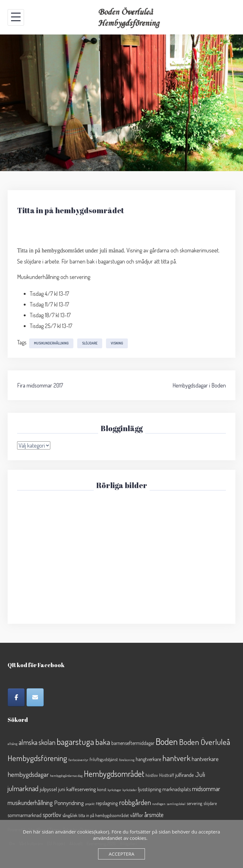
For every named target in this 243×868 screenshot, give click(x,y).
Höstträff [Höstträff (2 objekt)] (167, 775)
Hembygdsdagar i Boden (199, 385)
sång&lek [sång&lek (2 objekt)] (70, 815)
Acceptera (121, 854)
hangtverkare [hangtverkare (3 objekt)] (148, 759)
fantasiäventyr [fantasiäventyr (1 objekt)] (78, 760)
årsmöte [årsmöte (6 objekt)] (154, 815)
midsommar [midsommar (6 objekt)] (206, 789)
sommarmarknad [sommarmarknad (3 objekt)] (25, 815)
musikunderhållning (51, 343)
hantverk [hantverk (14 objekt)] (176, 758)
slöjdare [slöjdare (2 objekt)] (210, 803)
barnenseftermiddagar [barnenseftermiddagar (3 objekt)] (133, 743)
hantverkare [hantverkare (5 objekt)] (205, 759)
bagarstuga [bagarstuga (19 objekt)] (75, 741)
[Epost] (35, 697)
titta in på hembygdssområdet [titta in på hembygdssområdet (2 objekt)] (104, 815)
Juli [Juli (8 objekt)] (200, 774)
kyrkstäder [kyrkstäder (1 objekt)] (130, 790)
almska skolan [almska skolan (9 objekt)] (37, 742)
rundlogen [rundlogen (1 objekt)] (159, 804)
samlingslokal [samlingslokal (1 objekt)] (176, 804)
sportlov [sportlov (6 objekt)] (52, 815)
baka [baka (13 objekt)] (103, 742)
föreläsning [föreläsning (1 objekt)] (127, 760)
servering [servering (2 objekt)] (194, 803)
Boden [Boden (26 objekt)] (167, 741)
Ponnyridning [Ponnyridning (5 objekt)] (69, 803)
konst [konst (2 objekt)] (102, 789)
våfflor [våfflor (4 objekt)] (137, 815)
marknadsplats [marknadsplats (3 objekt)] (177, 789)
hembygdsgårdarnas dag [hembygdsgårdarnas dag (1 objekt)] (66, 776)
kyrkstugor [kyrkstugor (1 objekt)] (114, 790)
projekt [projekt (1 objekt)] (90, 804)
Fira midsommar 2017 (40, 385)
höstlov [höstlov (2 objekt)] (152, 775)
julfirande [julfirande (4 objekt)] (185, 775)
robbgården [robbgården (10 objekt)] (135, 802)
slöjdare (90, 343)
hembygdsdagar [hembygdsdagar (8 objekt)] (28, 774)
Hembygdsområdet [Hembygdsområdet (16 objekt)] (114, 774)
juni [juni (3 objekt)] (62, 789)
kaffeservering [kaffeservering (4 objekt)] (81, 789)
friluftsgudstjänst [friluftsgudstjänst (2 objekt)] (104, 759)
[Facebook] (16, 697)
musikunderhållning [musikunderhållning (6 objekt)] (30, 803)
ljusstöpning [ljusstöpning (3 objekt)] (150, 789)
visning (117, 343)
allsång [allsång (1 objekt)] (12, 744)
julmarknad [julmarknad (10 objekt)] (23, 788)
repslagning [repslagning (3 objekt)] (107, 803)
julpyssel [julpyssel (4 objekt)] (48, 789)
